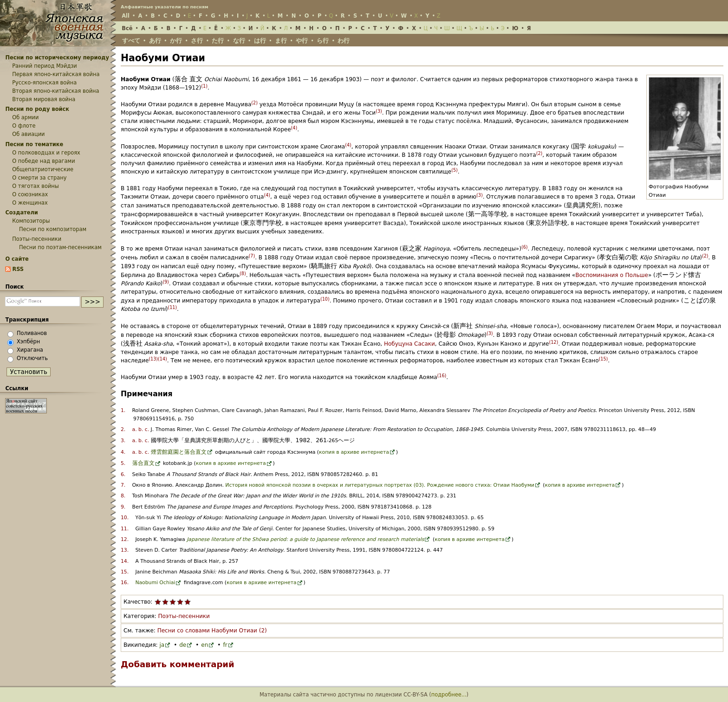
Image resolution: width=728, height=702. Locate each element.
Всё (127, 28)
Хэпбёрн (28, 341)
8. (123, 496)
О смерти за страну (39, 178)
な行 (239, 41)
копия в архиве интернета (354, 452)
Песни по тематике (34, 144)
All (126, 16)
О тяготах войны (36, 186)
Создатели (21, 213)
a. (135, 429)
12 (553, 342)
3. (123, 441)
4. (123, 452)
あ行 (155, 41)
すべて (131, 41)
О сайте (17, 259)
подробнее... (449, 695)
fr (225, 645)
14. (125, 561)
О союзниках (30, 194)
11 (172, 307)
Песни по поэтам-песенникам (60, 247)
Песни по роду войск (37, 109)
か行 (176, 41)
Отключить (32, 358)
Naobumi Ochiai (155, 583)
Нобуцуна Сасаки (409, 344)
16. (125, 583)
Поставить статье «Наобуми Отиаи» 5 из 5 (188, 602)
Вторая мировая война (44, 99)
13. (125, 550)
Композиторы (31, 221)
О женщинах (30, 203)
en (205, 645)
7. (123, 485)
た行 (218, 41)
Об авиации (28, 134)
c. (147, 429)
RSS (18, 269)
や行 (302, 41)
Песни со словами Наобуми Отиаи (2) (212, 631)
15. (125, 572)
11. (125, 529)
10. (125, 518)
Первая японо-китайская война (56, 74)
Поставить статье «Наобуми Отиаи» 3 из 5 (173, 602)
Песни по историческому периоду (57, 58)
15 (603, 359)
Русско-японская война (44, 83)
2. (123, 429)
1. (123, 410)
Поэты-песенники (184, 616)
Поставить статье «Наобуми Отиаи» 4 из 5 (180, 602)
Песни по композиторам (53, 229)
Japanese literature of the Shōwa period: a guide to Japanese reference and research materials (305, 539)
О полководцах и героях (46, 153)
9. (123, 507)
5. (123, 463)
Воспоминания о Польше (612, 275)
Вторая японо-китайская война (55, 91)
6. (123, 474)
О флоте (24, 126)
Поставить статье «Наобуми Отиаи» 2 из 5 (165, 602)
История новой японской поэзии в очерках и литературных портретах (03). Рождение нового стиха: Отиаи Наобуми (380, 485)
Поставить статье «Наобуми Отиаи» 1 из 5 (158, 602)
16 (442, 376)
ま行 (281, 41)
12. (125, 539)
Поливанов (32, 333)
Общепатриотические (43, 169)
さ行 (197, 41)
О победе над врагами (43, 161)
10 (325, 299)
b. (141, 429)
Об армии (25, 117)
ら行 (323, 41)
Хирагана (30, 350)
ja (162, 645)
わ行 (344, 41)
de (183, 645)
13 (153, 359)
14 (162, 359)
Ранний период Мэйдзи (45, 66)
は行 (260, 41)
